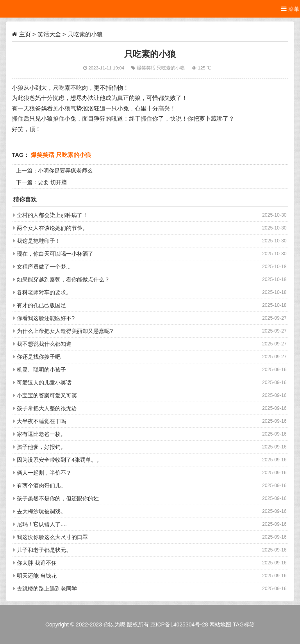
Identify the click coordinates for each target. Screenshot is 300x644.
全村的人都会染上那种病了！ (52, 215)
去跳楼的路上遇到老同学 (47, 589)
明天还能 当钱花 (37, 576)
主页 (25, 34)
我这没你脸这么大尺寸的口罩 (52, 537)
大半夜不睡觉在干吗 (41, 421)
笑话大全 (49, 34)
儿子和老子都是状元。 (44, 550)
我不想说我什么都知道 (44, 344)
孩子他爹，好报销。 (41, 447)
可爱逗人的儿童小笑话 (44, 382)
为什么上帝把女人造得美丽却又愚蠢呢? (65, 331)
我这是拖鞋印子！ (39, 241)
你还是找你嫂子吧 (39, 357)
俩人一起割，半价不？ (44, 473)
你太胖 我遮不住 (37, 563)
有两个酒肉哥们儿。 (41, 486)
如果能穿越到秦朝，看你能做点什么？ (63, 279)
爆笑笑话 (147, 68)
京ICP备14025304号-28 (179, 624)
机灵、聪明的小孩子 (41, 370)
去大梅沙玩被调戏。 (41, 511)
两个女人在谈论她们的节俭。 (52, 228)
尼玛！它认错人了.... (42, 524)
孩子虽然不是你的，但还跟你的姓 (58, 498)
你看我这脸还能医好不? (46, 318)
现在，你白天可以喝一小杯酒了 (55, 254)
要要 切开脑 (52, 182)
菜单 (290, 9)
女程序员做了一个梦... (44, 267)
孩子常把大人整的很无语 (47, 408)
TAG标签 (244, 624)
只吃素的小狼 (171, 68)
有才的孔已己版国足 (41, 305)
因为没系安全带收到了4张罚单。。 (59, 460)
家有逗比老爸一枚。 (41, 434)
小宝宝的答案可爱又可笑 (47, 395)
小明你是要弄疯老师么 (65, 171)
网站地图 (220, 624)
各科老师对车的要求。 (44, 292)
